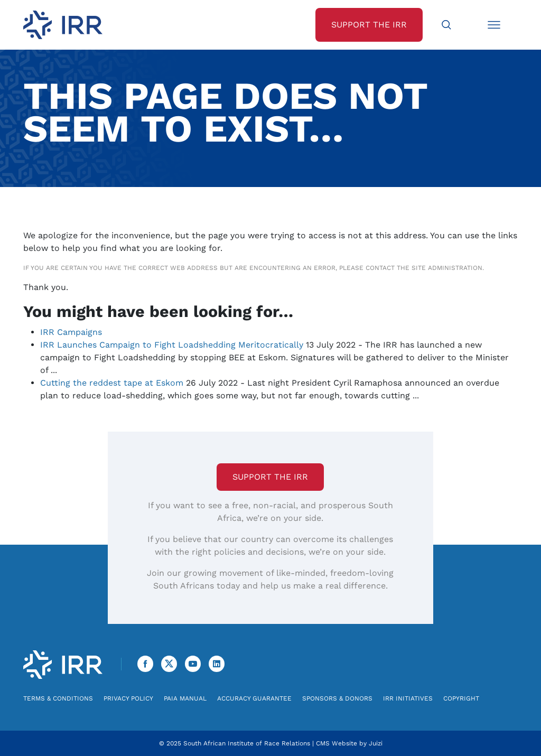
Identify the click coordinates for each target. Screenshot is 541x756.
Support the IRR (270, 477)
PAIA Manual (185, 698)
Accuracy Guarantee (254, 698)
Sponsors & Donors (337, 698)
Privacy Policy (128, 698)
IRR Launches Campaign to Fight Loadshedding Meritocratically (172, 345)
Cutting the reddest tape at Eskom (112, 383)
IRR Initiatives (408, 698)
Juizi (376, 743)
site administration (447, 268)
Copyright (461, 698)
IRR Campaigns (71, 332)
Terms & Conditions (58, 698)
